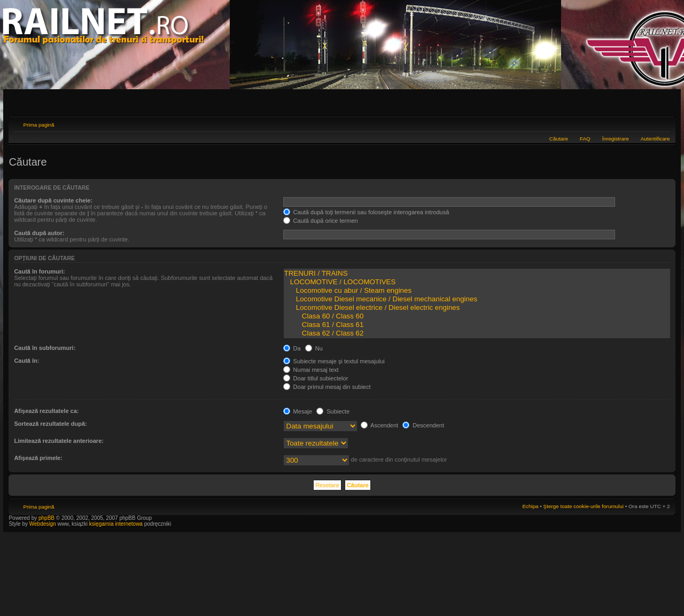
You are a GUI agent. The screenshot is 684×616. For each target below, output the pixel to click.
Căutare (559, 139)
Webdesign (44, 524)
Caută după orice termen (321, 221)
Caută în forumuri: (39, 271)
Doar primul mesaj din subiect (327, 387)
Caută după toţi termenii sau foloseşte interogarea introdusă (366, 212)
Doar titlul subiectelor (316, 378)
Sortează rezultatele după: (50, 424)
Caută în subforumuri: (45, 348)
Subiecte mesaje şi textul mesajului (334, 361)
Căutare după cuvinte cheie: (53, 200)
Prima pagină (38, 125)
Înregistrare (616, 139)
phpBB (46, 518)
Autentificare (655, 139)
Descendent (423, 425)
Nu (314, 348)
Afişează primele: (38, 458)
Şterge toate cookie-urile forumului (584, 506)
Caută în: (26, 361)
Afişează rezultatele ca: (46, 411)
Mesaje (298, 411)
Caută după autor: (39, 233)
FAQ (585, 139)
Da (292, 348)
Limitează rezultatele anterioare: (59, 441)
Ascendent (379, 425)
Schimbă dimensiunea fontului (662, 123)
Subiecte (333, 411)
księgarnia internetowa (116, 524)
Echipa (530, 506)
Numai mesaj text (311, 370)
